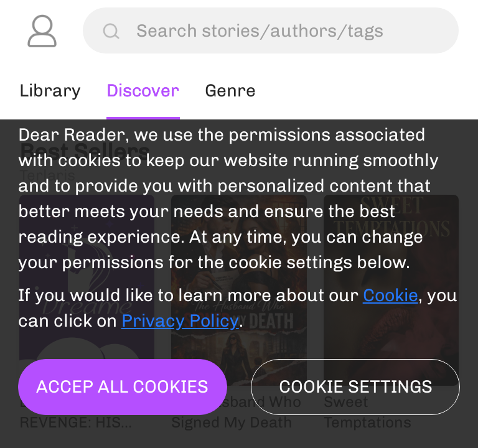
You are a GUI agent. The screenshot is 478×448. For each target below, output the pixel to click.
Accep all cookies (122, 386)
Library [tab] (50, 90)
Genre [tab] (231, 90)
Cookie (391, 295)
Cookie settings (356, 386)
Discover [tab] (143, 90)
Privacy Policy (180, 320)
